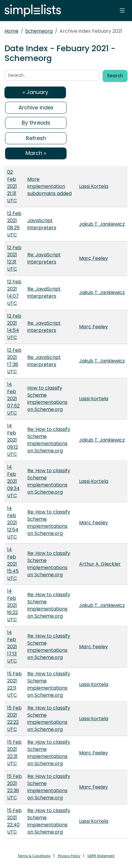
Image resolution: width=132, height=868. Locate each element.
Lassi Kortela (94, 186)
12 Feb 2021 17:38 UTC (14, 361)
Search (115, 76)
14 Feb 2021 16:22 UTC (12, 605)
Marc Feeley (93, 258)
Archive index (36, 107)
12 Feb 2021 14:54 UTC (14, 327)
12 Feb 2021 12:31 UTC (14, 258)
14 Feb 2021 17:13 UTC (12, 647)
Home (11, 31)
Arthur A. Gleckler (100, 564)
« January (35, 92)
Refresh (36, 138)
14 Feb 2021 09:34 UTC (13, 481)
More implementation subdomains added (49, 186)
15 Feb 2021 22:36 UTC (14, 787)
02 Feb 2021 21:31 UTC (12, 186)
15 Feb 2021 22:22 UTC (14, 719)
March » (36, 153)
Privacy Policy (69, 856)
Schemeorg (39, 31)
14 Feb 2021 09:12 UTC (12, 440)
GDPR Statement (101, 856)
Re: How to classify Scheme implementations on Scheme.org (49, 440)
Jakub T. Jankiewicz (102, 224)
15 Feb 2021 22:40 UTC (14, 821)
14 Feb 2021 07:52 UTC (13, 399)
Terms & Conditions (34, 856)
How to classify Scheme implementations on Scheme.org (47, 399)
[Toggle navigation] (122, 10)
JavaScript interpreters (42, 224)
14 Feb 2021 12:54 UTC (13, 523)
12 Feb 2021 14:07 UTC (14, 292)
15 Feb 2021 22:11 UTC (14, 684)
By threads (36, 123)
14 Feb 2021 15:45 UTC (13, 564)
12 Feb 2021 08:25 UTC (14, 224)
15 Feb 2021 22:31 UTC (14, 753)
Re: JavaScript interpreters (44, 258)
